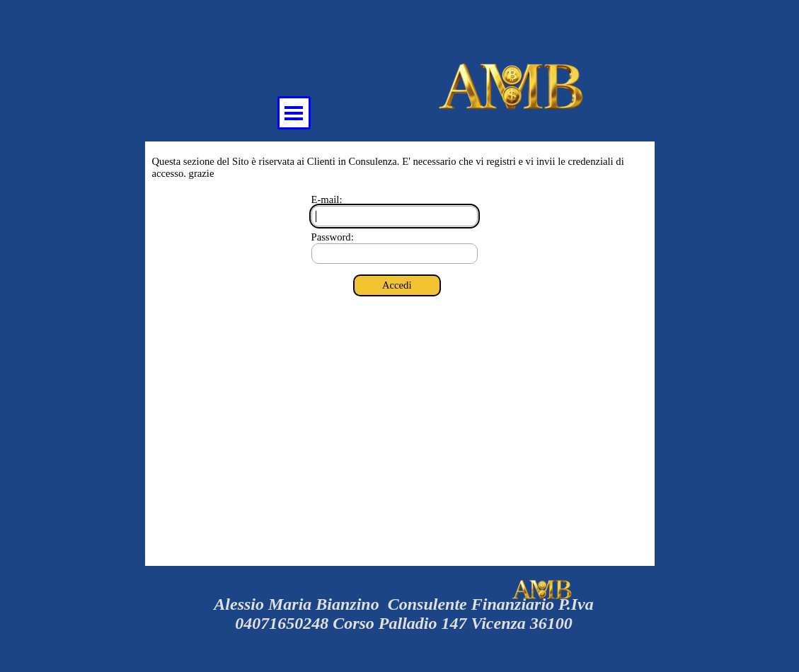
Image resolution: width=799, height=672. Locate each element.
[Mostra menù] (294, 113)
